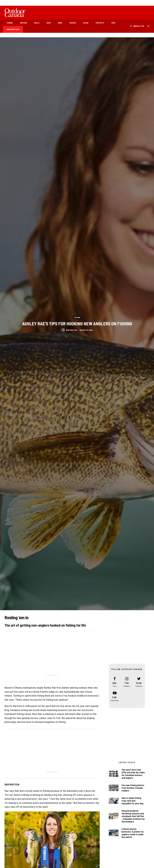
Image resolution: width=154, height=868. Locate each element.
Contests (100, 23)
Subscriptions (13, 29)
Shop (113, 23)
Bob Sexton (72, 330)
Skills (37, 23)
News (60, 23)
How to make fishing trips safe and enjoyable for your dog (132, 801)
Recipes (73, 23)
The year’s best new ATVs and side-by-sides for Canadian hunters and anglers (133, 774)
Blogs (86, 23)
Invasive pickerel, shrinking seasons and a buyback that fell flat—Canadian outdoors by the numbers (133, 816)
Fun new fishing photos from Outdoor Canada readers (133, 788)
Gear (49, 23)
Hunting (23, 23)
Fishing (10, 23)
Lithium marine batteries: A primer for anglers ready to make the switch (133, 834)
